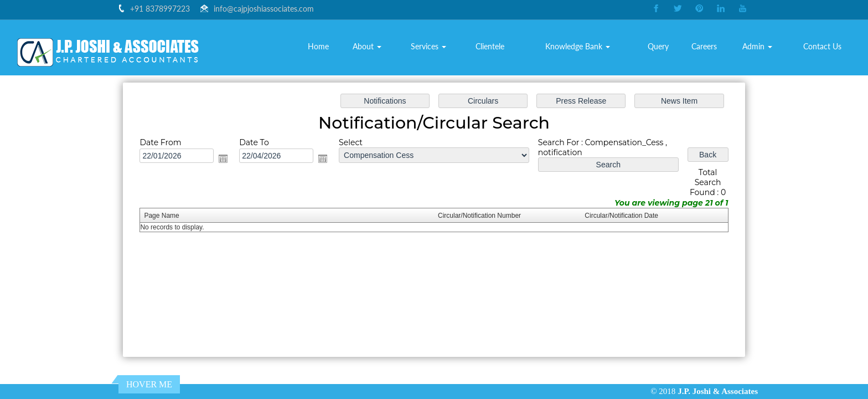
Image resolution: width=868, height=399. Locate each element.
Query (658, 46)
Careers (704, 46)
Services (428, 46)
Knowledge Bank (578, 46)
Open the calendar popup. (229, 160)
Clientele (490, 46)
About (367, 46)
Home (318, 46)
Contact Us (822, 46)
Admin (757, 46)
